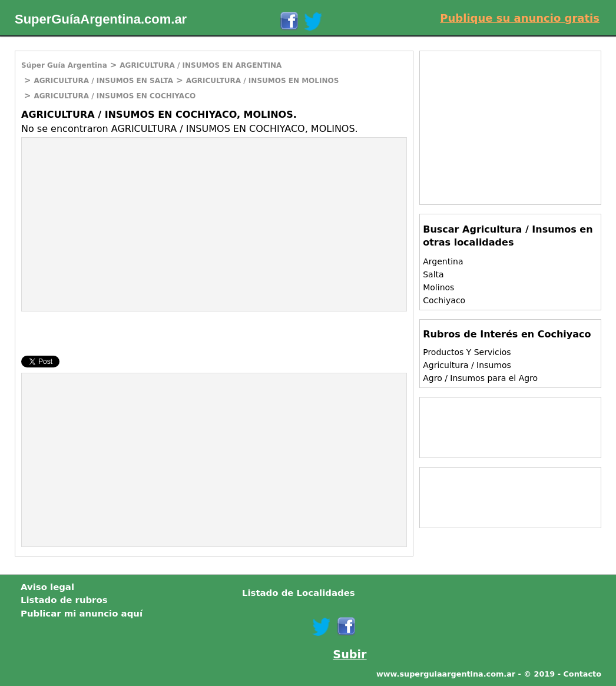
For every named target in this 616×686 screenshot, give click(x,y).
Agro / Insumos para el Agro (480, 378)
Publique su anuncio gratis (520, 18)
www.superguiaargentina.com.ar (446, 674)
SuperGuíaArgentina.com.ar (101, 19)
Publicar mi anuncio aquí (82, 614)
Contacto (582, 674)
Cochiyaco (444, 300)
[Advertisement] (121, 223)
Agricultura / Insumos (467, 365)
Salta (433, 274)
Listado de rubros (64, 600)
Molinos (438, 287)
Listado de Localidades (299, 593)
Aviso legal (47, 587)
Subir (350, 654)
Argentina (443, 261)
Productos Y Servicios (467, 352)
